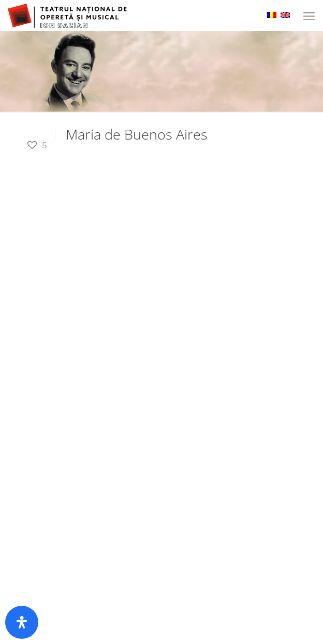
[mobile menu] (309, 16)
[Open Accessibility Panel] (22, 622)
